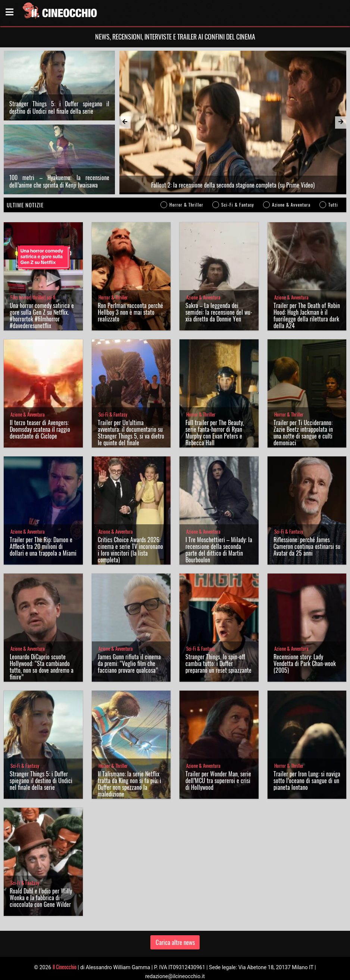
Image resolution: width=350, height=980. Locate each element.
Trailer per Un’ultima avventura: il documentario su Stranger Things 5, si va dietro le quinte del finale (131, 433)
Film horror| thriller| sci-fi (33, 297)
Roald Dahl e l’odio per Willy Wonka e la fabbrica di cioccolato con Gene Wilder (41, 898)
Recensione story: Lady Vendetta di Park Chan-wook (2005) (305, 663)
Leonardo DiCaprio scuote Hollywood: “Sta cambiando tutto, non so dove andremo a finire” (42, 667)
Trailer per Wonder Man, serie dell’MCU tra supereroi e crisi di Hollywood (218, 780)
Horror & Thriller (186, 205)
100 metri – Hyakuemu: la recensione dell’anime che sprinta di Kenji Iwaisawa (60, 181)
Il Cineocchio (65, 967)
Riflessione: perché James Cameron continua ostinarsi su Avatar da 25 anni (307, 546)
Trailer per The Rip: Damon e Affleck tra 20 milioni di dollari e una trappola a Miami (43, 546)
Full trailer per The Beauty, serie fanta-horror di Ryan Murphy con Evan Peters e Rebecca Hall (215, 433)
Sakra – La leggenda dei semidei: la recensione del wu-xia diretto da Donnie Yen (219, 312)
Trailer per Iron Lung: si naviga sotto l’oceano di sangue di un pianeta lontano (307, 780)
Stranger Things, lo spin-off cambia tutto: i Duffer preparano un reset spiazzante (218, 663)
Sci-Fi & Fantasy (238, 205)
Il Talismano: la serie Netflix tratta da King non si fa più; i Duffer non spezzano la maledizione (129, 784)
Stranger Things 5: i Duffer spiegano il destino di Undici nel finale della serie (60, 107)
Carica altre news (175, 942)
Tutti (333, 205)
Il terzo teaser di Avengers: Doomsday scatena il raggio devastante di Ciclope (40, 429)
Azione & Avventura (291, 205)
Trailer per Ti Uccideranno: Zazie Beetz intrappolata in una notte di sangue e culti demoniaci (303, 433)
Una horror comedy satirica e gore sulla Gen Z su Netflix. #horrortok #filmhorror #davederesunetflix (43, 315)
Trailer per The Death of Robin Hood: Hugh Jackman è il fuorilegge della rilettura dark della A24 (307, 315)
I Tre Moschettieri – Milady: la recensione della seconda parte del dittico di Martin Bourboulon (219, 550)
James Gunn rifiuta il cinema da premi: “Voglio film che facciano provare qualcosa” (129, 663)
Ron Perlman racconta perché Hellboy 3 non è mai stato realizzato (130, 312)
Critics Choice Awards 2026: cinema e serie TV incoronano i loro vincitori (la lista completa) (130, 550)
